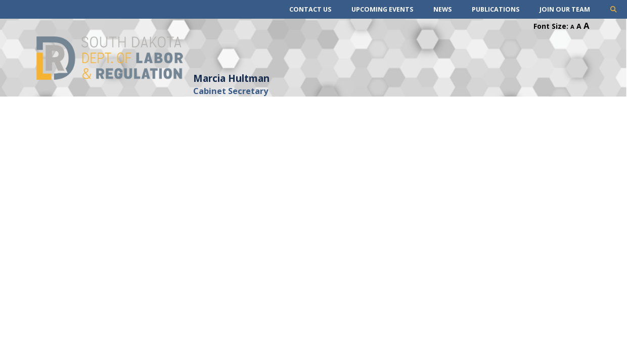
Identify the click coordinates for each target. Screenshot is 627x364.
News (442, 9)
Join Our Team (565, 9)
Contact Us (310, 9)
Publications (496, 9)
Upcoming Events (382, 9)
